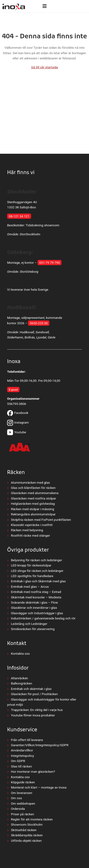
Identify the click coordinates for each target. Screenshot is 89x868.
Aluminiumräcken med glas (30, 482)
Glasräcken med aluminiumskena (35, 493)
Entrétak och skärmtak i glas (31, 689)
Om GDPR (18, 761)
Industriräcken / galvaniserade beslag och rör (43, 618)
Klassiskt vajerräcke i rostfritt (32, 525)
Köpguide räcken (23, 782)
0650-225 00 (39, 323)
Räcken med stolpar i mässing (33, 509)
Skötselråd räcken (24, 830)
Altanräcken (19, 678)
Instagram (18, 422)
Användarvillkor (22, 750)
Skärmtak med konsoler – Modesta (36, 597)
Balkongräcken (21, 683)
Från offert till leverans (27, 740)
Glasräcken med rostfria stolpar (33, 498)
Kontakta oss (20, 653)
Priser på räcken (22, 814)
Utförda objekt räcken (26, 841)
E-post (13, 390)
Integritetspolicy (22, 756)
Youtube (17, 432)
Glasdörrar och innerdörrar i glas (34, 608)
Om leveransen (22, 793)
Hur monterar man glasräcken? (33, 772)
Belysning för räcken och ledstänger (37, 560)
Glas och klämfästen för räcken (33, 488)
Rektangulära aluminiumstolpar (33, 514)
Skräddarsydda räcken (27, 835)
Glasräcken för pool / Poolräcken (34, 694)
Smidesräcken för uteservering (33, 629)
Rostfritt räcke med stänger (30, 535)
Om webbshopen (23, 803)
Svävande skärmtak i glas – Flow (34, 602)
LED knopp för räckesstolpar (31, 565)
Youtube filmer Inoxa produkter (33, 715)
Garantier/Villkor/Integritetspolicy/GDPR (40, 745)
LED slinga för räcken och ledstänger (37, 571)
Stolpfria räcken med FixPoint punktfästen (41, 520)
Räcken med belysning (27, 530)
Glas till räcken (21, 766)
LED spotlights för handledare (32, 576)
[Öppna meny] (44, 6)
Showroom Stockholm (27, 824)
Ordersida (18, 809)
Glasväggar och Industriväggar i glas (37, 613)
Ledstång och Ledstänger (29, 624)
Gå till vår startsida (44, 67)
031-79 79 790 (49, 263)
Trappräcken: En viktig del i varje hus (37, 710)
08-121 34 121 (19, 216)
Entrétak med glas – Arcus (30, 587)
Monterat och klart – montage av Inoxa (39, 787)
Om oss (16, 798)
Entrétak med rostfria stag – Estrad (36, 592)
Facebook (18, 413)
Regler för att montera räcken (32, 819)
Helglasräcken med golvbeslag (33, 504)
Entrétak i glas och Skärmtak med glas (38, 581)
